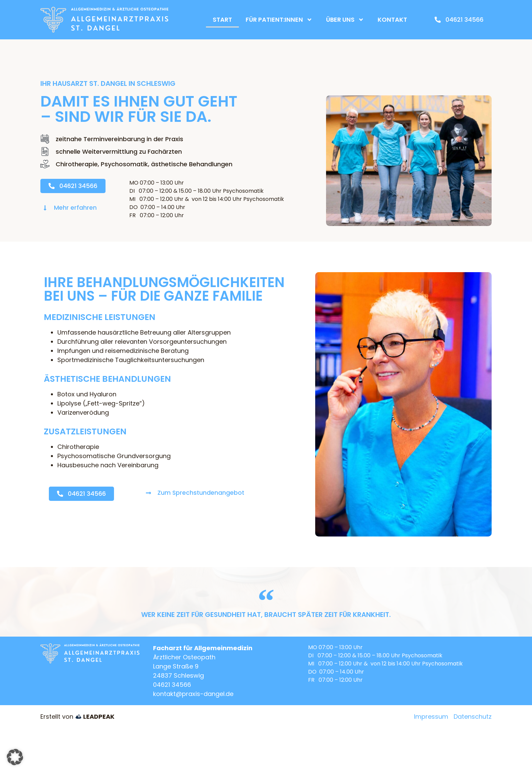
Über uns (345, 20)
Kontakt (392, 20)
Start (222, 20)
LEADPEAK (95, 717)
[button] (15, 757)
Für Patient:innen (279, 20)
